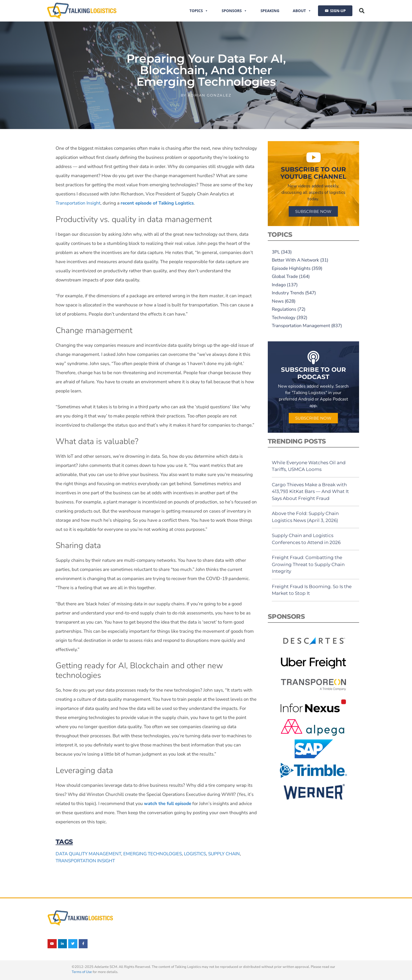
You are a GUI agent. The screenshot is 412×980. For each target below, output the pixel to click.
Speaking (270, 11)
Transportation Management (301, 326)
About (302, 11)
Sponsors (234, 11)
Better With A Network (295, 260)
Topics (199, 11)
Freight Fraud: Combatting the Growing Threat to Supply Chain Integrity (308, 564)
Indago (279, 285)
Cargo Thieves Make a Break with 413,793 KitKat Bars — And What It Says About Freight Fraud (310, 491)
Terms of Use (82, 972)
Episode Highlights (291, 268)
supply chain (224, 854)
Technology (284, 318)
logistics (195, 854)
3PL (276, 252)
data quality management (88, 854)
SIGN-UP (338, 11)
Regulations (284, 309)
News (278, 301)
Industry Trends (288, 293)
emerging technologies (153, 854)
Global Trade (285, 276)
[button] (362, 11)
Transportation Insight (78, 203)
